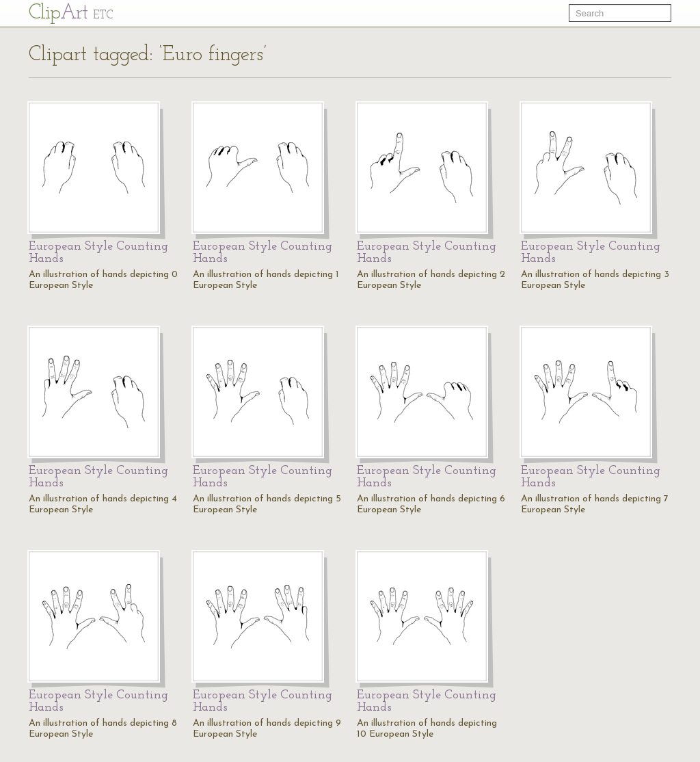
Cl (71, 13)
